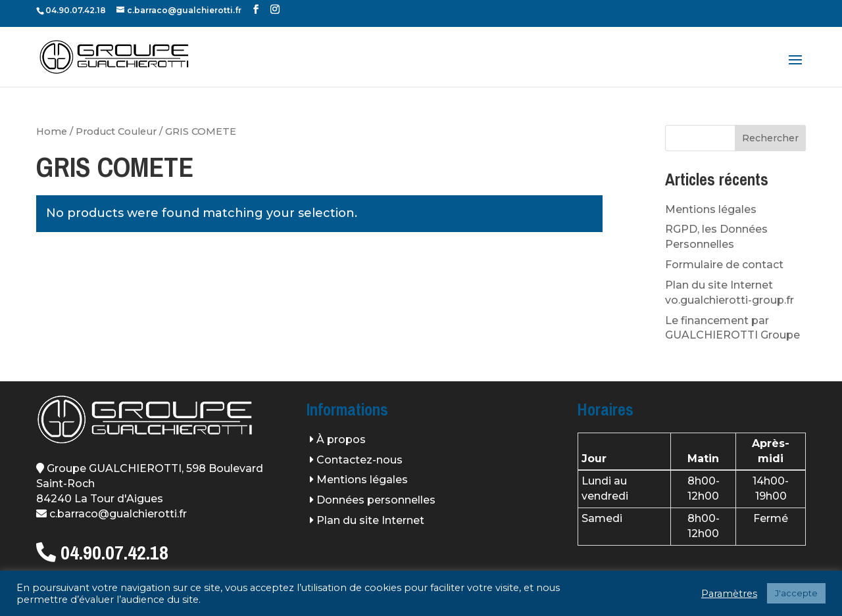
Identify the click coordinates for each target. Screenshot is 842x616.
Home (52, 131)
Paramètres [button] (729, 594)
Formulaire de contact (724, 265)
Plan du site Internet (370, 520)
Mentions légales (711, 209)
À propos (341, 439)
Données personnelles (376, 500)
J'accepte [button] (796, 593)
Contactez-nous (359, 460)
